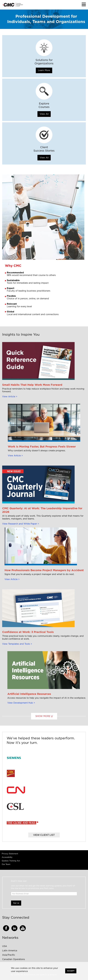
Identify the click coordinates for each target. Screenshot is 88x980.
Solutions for (44, 60)
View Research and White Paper (20, 524)
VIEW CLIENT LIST (44, 835)
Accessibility (7, 857)
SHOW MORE (43, 716)
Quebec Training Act (11, 861)
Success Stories (44, 151)
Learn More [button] (44, 70)
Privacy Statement (10, 854)
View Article (9, 397)
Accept (71, 971)
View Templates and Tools (16, 644)
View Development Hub (20, 703)
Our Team (6, 864)
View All (44, 114)
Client (44, 147)
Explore (44, 104)
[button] (84, 4)
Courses (44, 107)
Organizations (44, 64)
